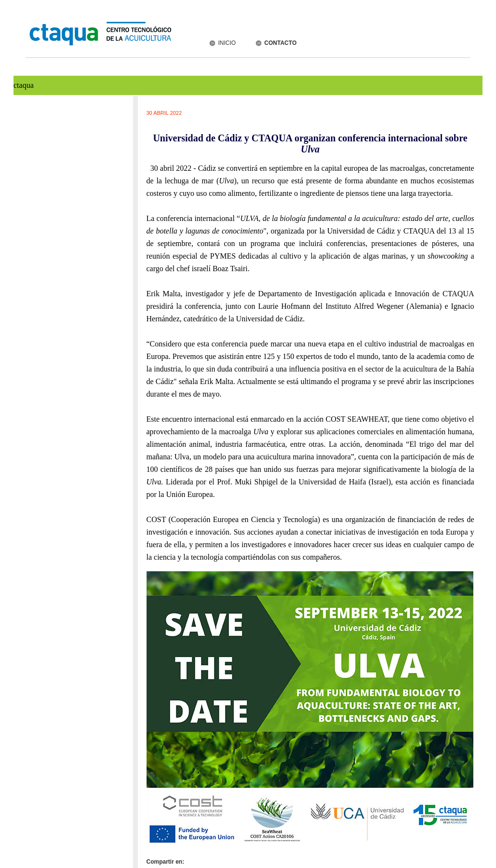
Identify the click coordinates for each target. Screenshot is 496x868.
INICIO (222, 43)
